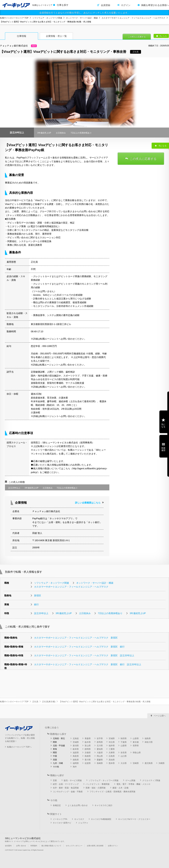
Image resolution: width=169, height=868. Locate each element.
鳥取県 (76, 756)
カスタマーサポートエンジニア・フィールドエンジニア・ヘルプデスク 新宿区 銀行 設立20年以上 (88, 664)
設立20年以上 (41, 613)
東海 (55, 749)
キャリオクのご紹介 (104, 805)
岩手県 (100, 738)
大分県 (124, 763)
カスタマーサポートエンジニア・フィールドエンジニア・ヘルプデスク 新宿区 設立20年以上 (84, 655)
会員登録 (106, 5)
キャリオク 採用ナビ (62, 823)
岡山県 (100, 756)
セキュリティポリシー (74, 846)
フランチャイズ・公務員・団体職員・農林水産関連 (113, 792)
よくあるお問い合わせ (78, 805)
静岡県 (88, 749)
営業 (55, 780)
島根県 (88, 756)
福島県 (148, 738)
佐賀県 (88, 763)
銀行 (36, 604)
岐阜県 (76, 749)
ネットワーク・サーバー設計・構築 (82, 18)
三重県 (112, 749)
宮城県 (112, 738)
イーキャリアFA (60, 819)
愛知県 (100, 749)
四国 (55, 760)
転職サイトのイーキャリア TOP (14, 18)
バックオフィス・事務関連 (98, 784)
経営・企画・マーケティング (66, 784)
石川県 (100, 746)
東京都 (136, 742)
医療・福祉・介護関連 (96, 788)
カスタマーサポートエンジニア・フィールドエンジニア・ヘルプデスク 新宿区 (76, 638)
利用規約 (34, 846)
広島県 (112, 756)
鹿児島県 (149, 763)
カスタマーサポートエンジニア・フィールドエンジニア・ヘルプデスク (133, 18)
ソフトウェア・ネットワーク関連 (47, 18)
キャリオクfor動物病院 (101, 819)
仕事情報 (22, 36)
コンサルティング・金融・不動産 (68, 792)
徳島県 (76, 760)
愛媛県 (100, 760)
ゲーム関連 (130, 780)
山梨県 (124, 746)
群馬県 (100, 742)
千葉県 (124, 742)
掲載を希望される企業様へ (155, 5)
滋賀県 (76, 753)
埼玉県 (112, 742)
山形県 (136, 738)
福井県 (112, 746)
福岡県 (76, 763)
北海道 (76, 738)
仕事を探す (63, 5)
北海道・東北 (59, 738)
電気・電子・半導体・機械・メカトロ (133, 784)
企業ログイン (113, 846)
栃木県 (88, 742)
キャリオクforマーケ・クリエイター (134, 819)
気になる (163, 36)
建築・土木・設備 (120, 788)
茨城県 (76, 742)
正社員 (35, 702)
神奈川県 (149, 742)
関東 (55, 742)
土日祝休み (85, 613)
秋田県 (124, 738)
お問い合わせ (21, 846)
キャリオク (79, 819)
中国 (55, 756)
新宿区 (38, 595)
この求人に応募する (137, 37)
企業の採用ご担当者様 (95, 846)
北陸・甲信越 (59, 746)
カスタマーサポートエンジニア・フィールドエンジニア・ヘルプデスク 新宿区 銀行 (79, 647)
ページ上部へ (160, 716)
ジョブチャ (83, 823)
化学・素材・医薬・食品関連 (66, 788)
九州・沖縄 (58, 763)
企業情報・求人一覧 (56, 36)
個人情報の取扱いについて (51, 846)
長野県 (136, 746)
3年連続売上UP (64, 613)
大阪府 (100, 753)
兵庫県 (112, 753)
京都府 (88, 753)
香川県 (88, 760)
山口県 (124, 756)
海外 (75, 767)
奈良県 (124, 753)
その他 (56, 767)
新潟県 (76, 746)
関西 (55, 753)
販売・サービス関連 (73, 780)
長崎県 (100, 763)
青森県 (88, 738)
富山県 (88, 746)
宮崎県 (136, 763)
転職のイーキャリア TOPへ (19, 747)
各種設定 (57, 805)
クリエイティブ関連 (151, 780)
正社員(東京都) (49, 702)
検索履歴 (163, 449)
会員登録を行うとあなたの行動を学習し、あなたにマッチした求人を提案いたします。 (84, 13)
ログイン (126, 5)
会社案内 (8, 846)
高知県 (112, 760)
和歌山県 (137, 753)
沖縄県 (162, 763)
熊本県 (112, 763)
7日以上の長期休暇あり (110, 613)
